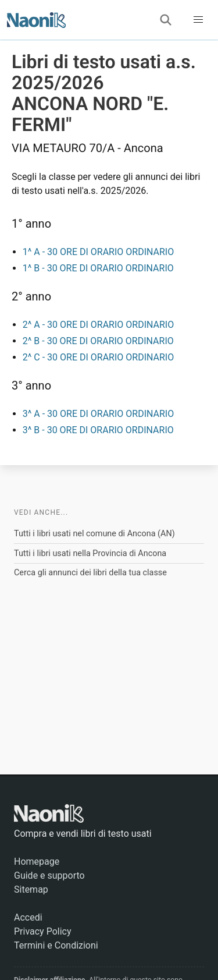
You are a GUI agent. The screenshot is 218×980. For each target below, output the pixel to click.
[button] (198, 20)
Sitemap (31, 889)
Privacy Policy (43, 931)
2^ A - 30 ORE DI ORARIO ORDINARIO (99, 325)
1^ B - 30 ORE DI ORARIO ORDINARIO (98, 268)
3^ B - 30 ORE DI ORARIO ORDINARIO (98, 430)
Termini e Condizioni (56, 945)
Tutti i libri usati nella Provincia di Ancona (90, 553)
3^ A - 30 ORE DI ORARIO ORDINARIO (99, 414)
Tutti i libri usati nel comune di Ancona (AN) (94, 534)
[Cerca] (166, 20)
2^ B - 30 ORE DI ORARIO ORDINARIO (98, 341)
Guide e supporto (49, 875)
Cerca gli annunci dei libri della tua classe (90, 573)
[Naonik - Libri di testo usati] (36, 20)
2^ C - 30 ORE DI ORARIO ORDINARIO (99, 357)
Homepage (37, 862)
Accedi (28, 917)
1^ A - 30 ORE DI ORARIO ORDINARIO (99, 252)
